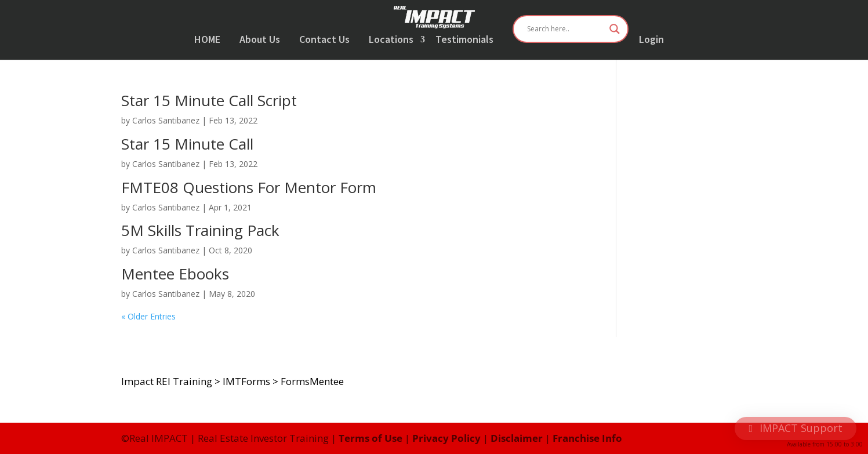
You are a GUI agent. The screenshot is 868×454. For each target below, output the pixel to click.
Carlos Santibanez (166, 120)
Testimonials (464, 40)
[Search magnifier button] (615, 29)
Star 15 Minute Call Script (209, 100)
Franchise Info (587, 438)
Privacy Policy (446, 438)
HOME (207, 40)
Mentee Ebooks (175, 274)
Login (651, 40)
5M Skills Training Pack (200, 230)
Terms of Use (371, 438)
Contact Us (324, 40)
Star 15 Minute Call (187, 144)
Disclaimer (517, 438)
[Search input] (565, 29)
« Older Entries (148, 316)
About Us (260, 40)
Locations (391, 40)
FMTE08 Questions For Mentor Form (249, 187)
